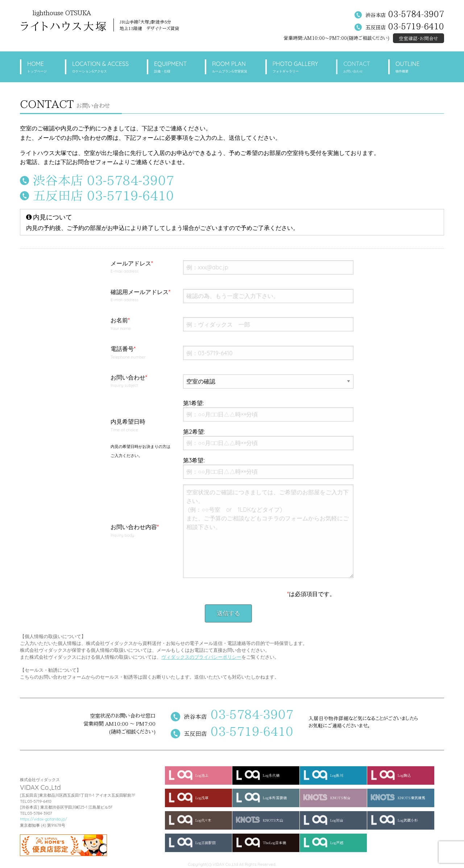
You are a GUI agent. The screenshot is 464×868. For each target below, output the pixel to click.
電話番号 (141, 353)
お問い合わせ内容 (141, 531)
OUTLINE (408, 67)
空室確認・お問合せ (419, 39)
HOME (37, 67)
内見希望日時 (141, 438)
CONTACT (357, 67)
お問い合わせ (141, 382)
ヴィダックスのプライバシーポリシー (201, 657)
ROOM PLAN (229, 67)
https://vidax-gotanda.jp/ (43, 819)
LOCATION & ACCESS (100, 67)
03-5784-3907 (416, 14)
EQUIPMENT (170, 67)
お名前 (141, 324)
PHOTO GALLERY (295, 67)
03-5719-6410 (416, 26)
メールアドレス (141, 268)
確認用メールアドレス (141, 296)
